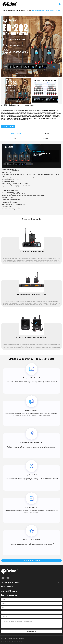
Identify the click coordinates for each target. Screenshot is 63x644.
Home (5, 10)
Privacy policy (18, 641)
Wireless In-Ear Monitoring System (19, 10)
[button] (3, 91)
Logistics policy (6, 641)
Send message (32, 631)
